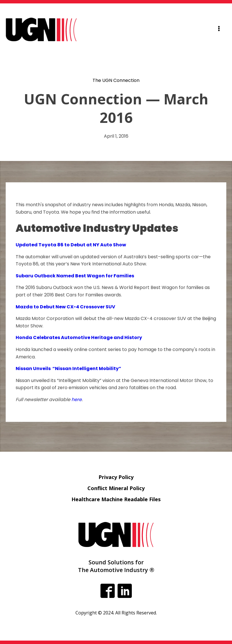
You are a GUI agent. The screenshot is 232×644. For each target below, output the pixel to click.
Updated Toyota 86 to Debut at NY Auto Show (71, 245)
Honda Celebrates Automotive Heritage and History (79, 338)
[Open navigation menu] (219, 29)
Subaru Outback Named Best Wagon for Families (75, 276)
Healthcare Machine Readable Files (116, 499)
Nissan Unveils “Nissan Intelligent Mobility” (69, 369)
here (77, 400)
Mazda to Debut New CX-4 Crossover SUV (65, 307)
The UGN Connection (116, 80)
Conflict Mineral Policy (116, 488)
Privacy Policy (116, 477)
